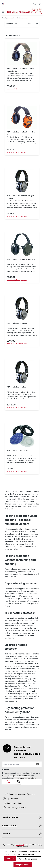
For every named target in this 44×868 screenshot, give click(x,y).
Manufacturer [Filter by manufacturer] (14, 24)
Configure (10, 859)
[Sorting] (22, 35)
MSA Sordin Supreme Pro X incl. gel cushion (20, 197)
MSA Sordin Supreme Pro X (17, 323)
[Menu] (3, 12)
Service (6, 833)
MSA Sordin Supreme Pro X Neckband (21, 259)
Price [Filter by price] (33, 24)
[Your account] (34, 4)
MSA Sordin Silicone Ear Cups (18, 451)
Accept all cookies (23, 865)
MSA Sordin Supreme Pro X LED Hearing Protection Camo (22, 70)
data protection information (20, 776)
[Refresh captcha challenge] (19, 781)
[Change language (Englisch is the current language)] (4, 4)
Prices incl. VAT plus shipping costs (17, 216)
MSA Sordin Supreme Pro (16, 387)
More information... (30, 854)
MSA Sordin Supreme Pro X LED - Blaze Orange (21, 133)
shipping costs (20, 845)
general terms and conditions (25, 778)
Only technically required (29, 859)
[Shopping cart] (40, 4)
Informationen (10, 825)
